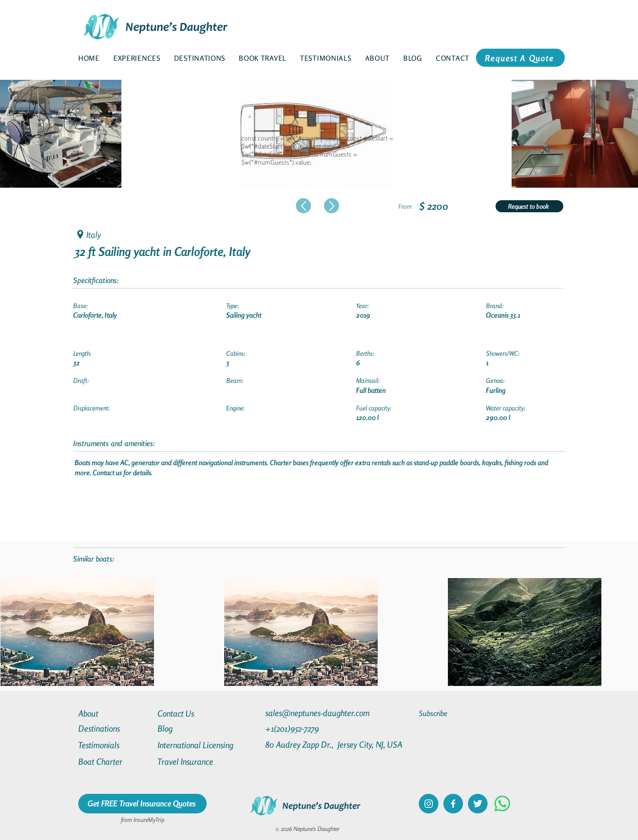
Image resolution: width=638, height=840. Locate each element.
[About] (114, 713)
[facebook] (453, 804)
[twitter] (478, 804)
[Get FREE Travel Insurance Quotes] (142, 804)
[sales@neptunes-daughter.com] (320, 713)
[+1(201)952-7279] (312, 728)
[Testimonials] (114, 745)
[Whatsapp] (502, 804)
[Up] (303, 206)
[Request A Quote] (520, 58)
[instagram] (429, 804)
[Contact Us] (194, 713)
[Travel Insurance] (194, 761)
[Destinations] (114, 728)
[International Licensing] (203, 745)
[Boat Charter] (114, 761)
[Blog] (194, 728)
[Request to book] (529, 206)
